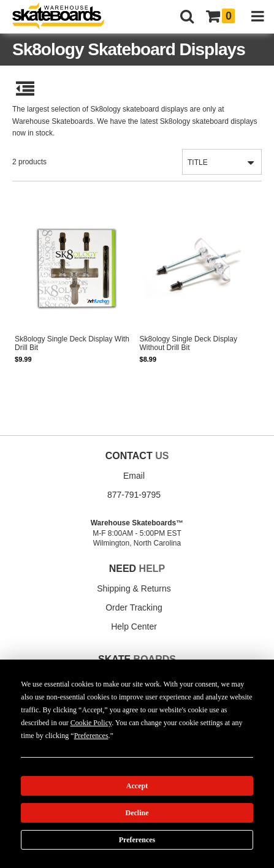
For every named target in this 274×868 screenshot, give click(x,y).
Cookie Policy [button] (91, 723)
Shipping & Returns (134, 588)
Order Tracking (134, 607)
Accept (137, 786)
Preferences (137, 840)
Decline (137, 813)
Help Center (134, 626)
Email (134, 476)
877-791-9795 (134, 495)
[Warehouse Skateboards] (64, 17)
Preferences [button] (91, 736)
